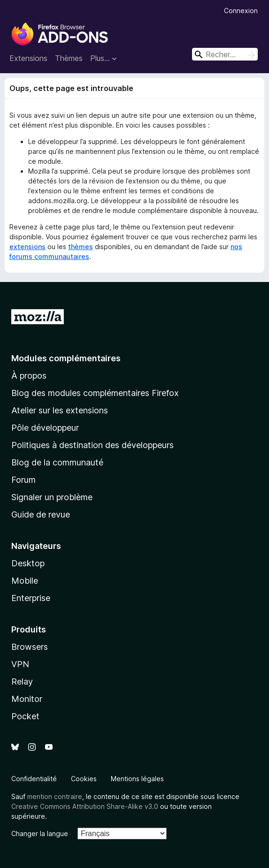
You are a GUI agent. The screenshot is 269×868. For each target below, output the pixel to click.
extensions (27, 247)
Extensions (28, 58)
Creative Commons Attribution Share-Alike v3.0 (85, 806)
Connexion (241, 11)
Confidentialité (34, 779)
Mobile (25, 581)
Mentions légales (137, 779)
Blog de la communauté (57, 462)
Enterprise (31, 598)
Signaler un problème (52, 497)
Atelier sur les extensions (60, 410)
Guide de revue (41, 514)
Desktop (28, 563)
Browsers (30, 647)
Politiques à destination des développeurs (92, 445)
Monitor (27, 699)
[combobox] (225, 54)
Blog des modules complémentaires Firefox (95, 393)
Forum (23, 480)
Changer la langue (40, 834)
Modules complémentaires (66, 358)
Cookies (84, 779)
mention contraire (55, 796)
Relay (22, 681)
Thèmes (69, 58)
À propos (29, 376)
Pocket (25, 716)
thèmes (81, 247)
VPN (20, 664)
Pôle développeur (45, 428)
